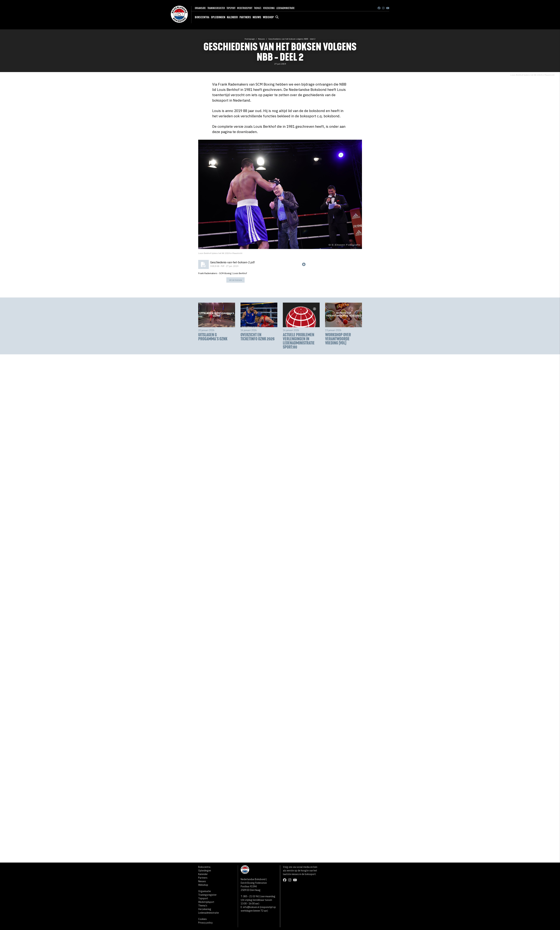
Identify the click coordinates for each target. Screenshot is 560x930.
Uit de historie (235, 280)
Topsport (231, 8)
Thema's (258, 8)
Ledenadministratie (285, 8)
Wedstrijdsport (245, 8)
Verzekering (269, 8)
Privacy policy (205, 923)
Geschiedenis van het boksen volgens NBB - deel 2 (292, 39)
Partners (245, 17)
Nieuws (257, 17)
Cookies (202, 919)
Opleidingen (218, 17)
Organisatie (200, 8)
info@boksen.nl (251, 907)
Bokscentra (202, 17)
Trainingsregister (216, 8)
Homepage (250, 39)
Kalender (232, 17)
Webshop (268, 17)
